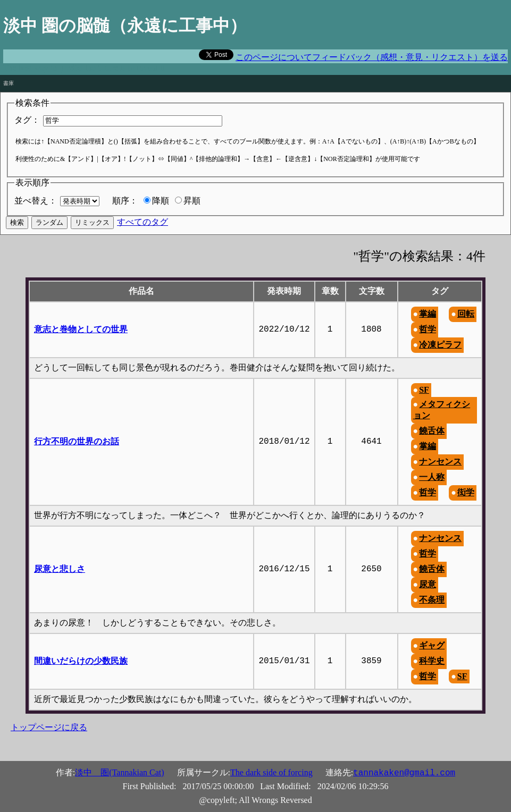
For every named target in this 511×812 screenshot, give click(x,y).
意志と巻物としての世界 (81, 329)
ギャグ (432, 645)
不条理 (432, 600)
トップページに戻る (49, 727)
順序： (125, 201)
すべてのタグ (143, 222)
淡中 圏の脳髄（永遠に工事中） (125, 26)
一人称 (432, 477)
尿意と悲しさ (60, 569)
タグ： (27, 120)
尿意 (428, 584)
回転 (466, 314)
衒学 (466, 492)
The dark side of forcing (271, 772)
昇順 (192, 201)
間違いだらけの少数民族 (81, 661)
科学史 (432, 661)
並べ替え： (36, 201)
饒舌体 (432, 431)
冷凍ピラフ (440, 345)
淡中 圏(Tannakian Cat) (119, 772)
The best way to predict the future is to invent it (84, 68)
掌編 (428, 314)
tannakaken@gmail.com (404, 773)
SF (424, 390)
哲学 (428, 329)
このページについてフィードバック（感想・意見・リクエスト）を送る (372, 57)
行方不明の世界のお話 (77, 441)
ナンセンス (440, 462)
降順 (161, 201)
